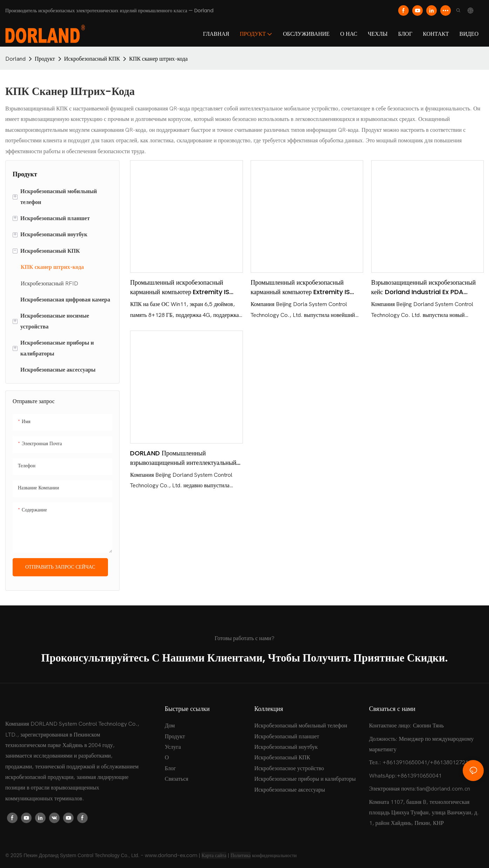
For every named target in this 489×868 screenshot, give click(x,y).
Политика (240, 855)
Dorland (15, 59)
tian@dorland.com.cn (443, 789)
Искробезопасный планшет (287, 737)
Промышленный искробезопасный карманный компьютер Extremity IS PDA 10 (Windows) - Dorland (180, 287)
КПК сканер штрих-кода (158, 59)
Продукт (45, 59)
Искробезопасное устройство (289, 768)
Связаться (176, 779)
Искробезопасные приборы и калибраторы (305, 779)
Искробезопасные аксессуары (290, 790)
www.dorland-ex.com (171, 855)
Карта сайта (214, 855)
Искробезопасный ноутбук (286, 747)
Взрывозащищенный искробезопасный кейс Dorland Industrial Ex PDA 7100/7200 (424, 287)
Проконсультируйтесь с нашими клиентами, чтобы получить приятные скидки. (245, 658)
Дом (170, 726)
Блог (170, 768)
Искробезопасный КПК (92, 59)
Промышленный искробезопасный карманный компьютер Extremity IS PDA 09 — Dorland (300, 287)
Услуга (173, 747)
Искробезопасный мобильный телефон (301, 726)
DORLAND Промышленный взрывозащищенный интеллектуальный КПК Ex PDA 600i (183, 458)
